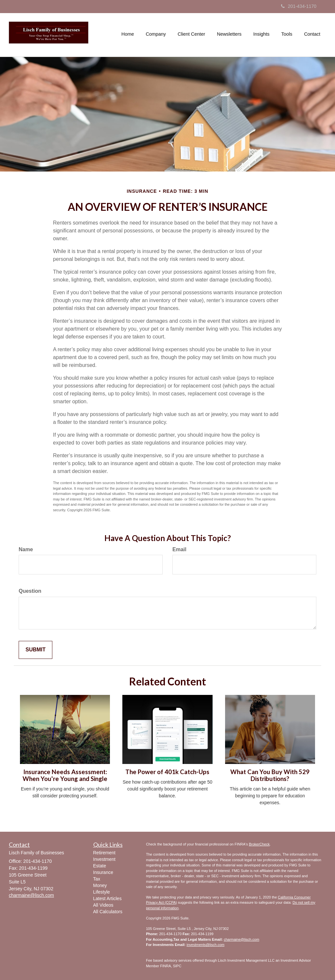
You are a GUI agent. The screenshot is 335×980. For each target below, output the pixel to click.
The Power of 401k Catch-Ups (167, 772)
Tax (97, 879)
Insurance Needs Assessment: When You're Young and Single (65, 775)
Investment (104, 859)
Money (100, 885)
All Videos (103, 905)
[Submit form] (35, 650)
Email (179, 549)
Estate (100, 866)
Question (30, 591)
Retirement (104, 853)
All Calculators (108, 912)
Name (26, 549)
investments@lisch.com (205, 945)
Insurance (103, 872)
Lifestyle (102, 892)
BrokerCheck (259, 844)
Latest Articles (107, 898)
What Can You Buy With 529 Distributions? (270, 775)
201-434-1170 (299, 6)
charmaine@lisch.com (241, 939)
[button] (156, 34)
